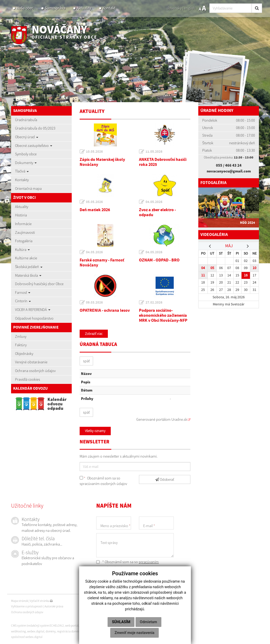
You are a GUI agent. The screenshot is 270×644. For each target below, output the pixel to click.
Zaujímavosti (25, 232)
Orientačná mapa (28, 189)
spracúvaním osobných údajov (103, 484)
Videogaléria (215, 235)
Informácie (23, 224)
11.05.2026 (154, 152)
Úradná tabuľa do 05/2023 (35, 128)
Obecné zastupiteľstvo (34, 146)
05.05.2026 (95, 202)
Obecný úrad (27, 137)
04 (203, 268)
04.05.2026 (154, 202)
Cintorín (23, 301)
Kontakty (22, 180)
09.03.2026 (95, 303)
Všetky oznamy (95, 431)
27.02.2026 (154, 303)
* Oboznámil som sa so (127, 565)
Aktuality (84, 8)
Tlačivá (22, 171)
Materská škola (28, 275)
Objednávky (24, 354)
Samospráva (55, 8)
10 (254, 268)
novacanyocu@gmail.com (229, 171)
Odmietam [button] (148, 622)
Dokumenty (26, 163)
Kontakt (109, 8)
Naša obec (25, 8)
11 (203, 275)
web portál (72, 626)
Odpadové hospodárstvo (34, 318)
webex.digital (36, 631)
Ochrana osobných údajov (35, 371)
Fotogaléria (24, 241)
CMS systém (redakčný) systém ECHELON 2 (37, 626)
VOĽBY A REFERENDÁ (33, 310)
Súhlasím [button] (121, 622)
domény (51, 631)
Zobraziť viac (94, 334)
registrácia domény (69, 631)
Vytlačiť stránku (41, 601)
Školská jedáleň (29, 267)
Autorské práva (54, 606)
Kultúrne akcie (26, 258)
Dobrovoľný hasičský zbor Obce (39, 284)
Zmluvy (21, 336)
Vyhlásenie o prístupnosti (27, 606)
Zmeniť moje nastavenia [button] (134, 633)
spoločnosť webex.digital (27, 637)
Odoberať (165, 479)
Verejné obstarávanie (31, 362)
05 (212, 268)
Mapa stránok (20, 601)
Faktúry (21, 345)
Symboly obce (26, 154)
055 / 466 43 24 (229, 165)
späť (86, 361)
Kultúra (22, 250)
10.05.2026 (95, 152)
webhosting (18, 631)
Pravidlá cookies (28, 379)
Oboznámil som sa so (103, 481)
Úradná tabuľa (26, 120)
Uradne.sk (179, 419)
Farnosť (23, 293)
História (21, 215)
